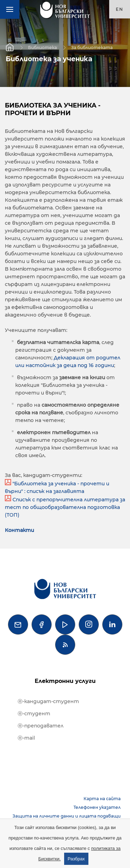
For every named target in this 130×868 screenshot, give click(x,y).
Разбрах (76, 859)
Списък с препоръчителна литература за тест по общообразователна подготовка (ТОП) (65, 507)
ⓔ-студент (34, 714)
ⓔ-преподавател (41, 726)
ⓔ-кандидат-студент (48, 701)
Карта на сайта (102, 799)
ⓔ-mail (26, 738)
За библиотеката (92, 47)
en (120, 9)
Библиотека (42, 47)
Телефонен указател (97, 807)
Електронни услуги (65, 681)
